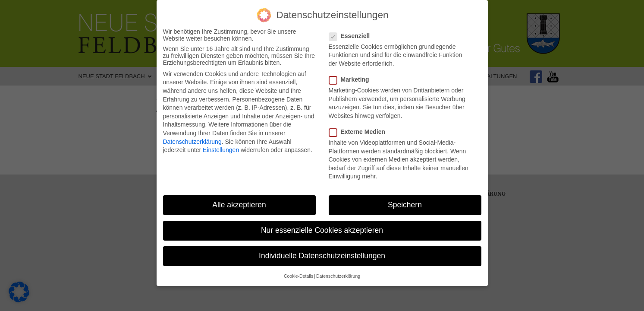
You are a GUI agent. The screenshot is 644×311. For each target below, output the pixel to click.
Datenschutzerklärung (192, 139)
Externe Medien (360, 129)
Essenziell (352, 33)
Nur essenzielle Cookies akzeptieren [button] (322, 227)
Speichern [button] (405, 202)
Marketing (352, 76)
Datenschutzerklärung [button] (338, 273)
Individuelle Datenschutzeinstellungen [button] (322, 253)
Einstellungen (221, 147)
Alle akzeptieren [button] (239, 202)
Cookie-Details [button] (298, 273)
